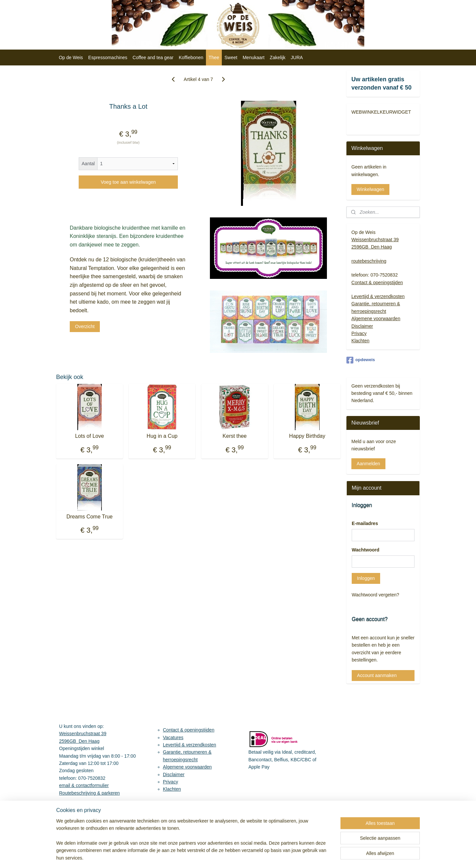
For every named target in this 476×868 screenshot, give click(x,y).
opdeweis (361, 360)
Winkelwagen (370, 189)
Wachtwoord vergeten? (375, 595)
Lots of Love (89, 436)
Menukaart (254, 57)
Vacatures (173, 737)
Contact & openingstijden (377, 283)
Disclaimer (362, 326)
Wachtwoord (365, 550)
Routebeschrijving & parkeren (90, 793)
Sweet (231, 57)
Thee (214, 57)
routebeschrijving (369, 261)
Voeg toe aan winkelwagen (128, 182)
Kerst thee (235, 436)
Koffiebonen (191, 57)
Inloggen (366, 578)
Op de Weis (71, 57)
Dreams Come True (90, 517)
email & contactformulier (84, 785)
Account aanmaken (377, 675)
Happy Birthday (307, 436)
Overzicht (85, 326)
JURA (297, 57)
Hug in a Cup (162, 436)
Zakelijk (278, 57)
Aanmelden (368, 464)
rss (285, 856)
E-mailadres (365, 523)
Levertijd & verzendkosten (378, 296)
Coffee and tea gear (153, 57)
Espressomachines (108, 57)
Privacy (359, 333)
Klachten (360, 341)
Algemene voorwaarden (376, 319)
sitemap (274, 856)
